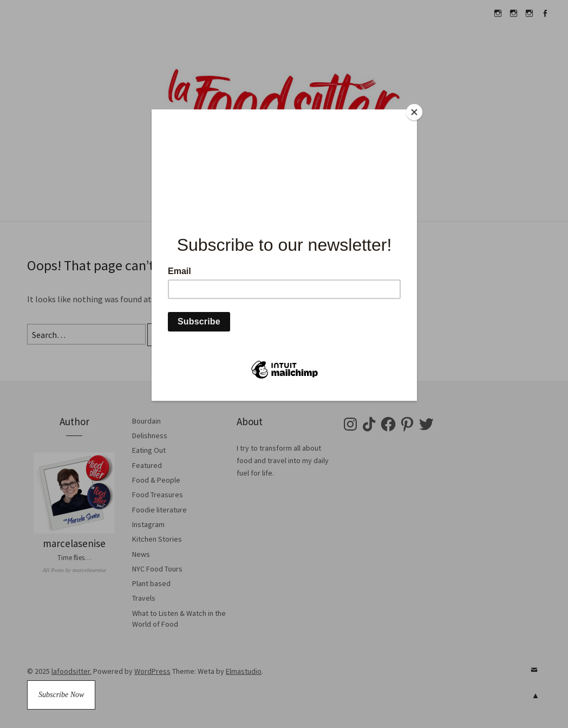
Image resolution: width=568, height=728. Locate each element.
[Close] (414, 112)
